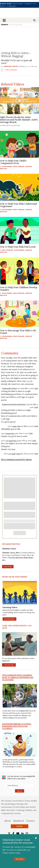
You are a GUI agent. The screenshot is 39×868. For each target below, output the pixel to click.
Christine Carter (11, 66)
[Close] (36, 838)
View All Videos (9, 619)
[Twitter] (9, 833)
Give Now (19, 859)
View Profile (8, 566)
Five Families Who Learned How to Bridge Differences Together (18, 677)
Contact (30, 821)
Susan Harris (7, 166)
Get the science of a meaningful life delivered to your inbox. (19, 777)
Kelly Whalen (19, 166)
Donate (19, 826)
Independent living (9, 388)
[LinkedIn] (22, 833)
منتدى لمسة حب (14, 454)
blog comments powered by (16, 459)
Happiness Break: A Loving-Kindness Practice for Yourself (17, 726)
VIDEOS (5, 25)
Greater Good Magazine (20, 14)
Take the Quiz (9, 665)
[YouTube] (18, 833)
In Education (12, 6)
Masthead (19, 821)
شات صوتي (16, 426)
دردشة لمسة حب (12, 441)
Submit (2, 787)
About (8, 821)
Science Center (17, 4)
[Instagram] (27, 833)
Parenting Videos (16, 25)
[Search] (34, 20)
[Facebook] (13, 833)
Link (36, 388)
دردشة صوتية (11, 433)
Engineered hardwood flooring (14, 404)
